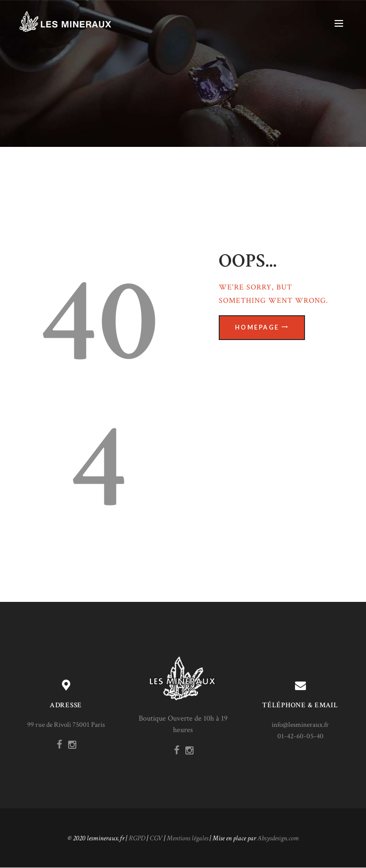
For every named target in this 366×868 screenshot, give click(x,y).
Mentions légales (188, 838)
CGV (156, 838)
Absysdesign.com (278, 838)
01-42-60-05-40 (300, 736)
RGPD (137, 838)
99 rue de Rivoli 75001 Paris (66, 725)
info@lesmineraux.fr (300, 725)
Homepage (257, 328)
